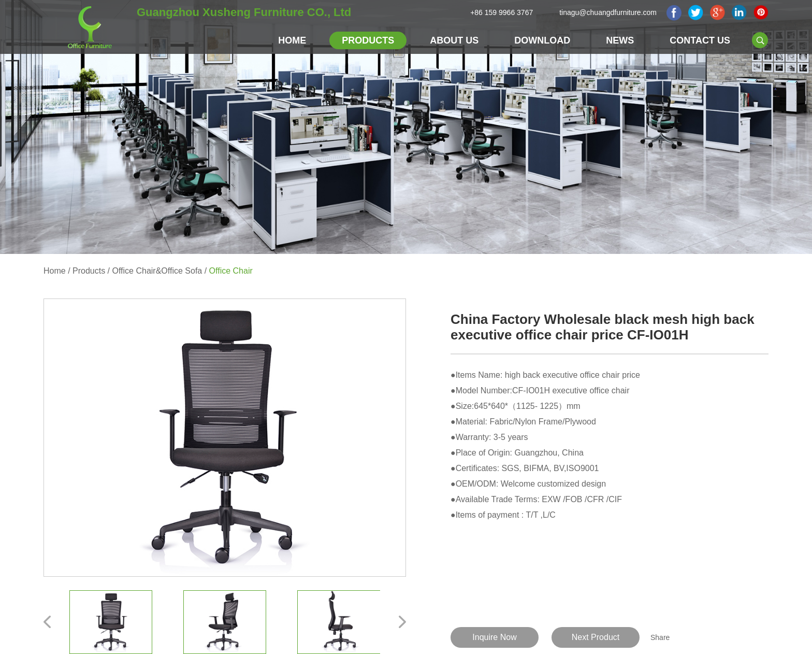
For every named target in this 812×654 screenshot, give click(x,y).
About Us (454, 40)
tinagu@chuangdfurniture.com (608, 12)
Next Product (596, 637)
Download (542, 40)
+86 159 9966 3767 (502, 12)
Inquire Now (494, 637)
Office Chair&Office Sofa (157, 271)
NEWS (620, 40)
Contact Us (700, 40)
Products (368, 40)
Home (292, 40)
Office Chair (231, 271)
